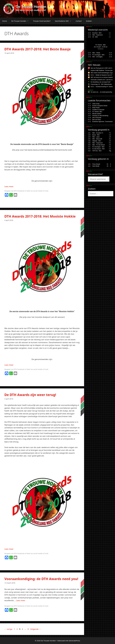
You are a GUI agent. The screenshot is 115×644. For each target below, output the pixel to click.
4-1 (110, 139)
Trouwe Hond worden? (42, 21)
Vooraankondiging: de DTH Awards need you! (41, 579)
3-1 (110, 147)
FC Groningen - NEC (98, 55)
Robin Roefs (96, 108)
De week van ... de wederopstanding (101, 92)
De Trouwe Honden (21, 21)
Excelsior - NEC (97, 33)
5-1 (110, 143)
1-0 (110, 137)
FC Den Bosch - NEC (99, 149)
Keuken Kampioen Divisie (100, 106)
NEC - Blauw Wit (97, 139)
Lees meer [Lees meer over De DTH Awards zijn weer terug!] (9, 549)
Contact (79, 21)
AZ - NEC (95, 37)
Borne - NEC (96, 135)
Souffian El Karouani (98, 110)
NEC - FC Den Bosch (99, 145)
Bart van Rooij (96, 120)
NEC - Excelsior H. (98, 133)
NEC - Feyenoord (97, 35)
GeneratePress (74, 641)
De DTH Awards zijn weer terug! (30, 395)
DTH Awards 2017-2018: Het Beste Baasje (38, 49)
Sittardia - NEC (97, 141)
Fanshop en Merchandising (100, 116)
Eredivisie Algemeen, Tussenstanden (103, 122)
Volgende (36, 629)
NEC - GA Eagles (97, 57)
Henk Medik (96, 166)
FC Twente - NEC (101, 45)
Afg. (110, 151)
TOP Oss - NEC (97, 151)
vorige (8, 629)
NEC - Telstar (96, 53)
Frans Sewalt (96, 164)
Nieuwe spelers (97, 114)
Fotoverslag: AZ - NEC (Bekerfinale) (101, 84)
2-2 (110, 141)
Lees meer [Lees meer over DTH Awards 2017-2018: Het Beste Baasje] (9, 186)
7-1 (110, 133)
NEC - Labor (96, 137)
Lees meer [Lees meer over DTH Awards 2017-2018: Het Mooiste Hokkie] (9, 365)
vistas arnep (96, 104)
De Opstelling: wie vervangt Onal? (101, 82)
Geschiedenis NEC (64, 21)
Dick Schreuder (97, 118)
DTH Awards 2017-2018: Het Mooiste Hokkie (40, 216)
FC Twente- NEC (97, 112)
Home (5, 21)
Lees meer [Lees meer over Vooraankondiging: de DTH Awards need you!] (21, 600)
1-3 (110, 135)
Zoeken (89, 21)
